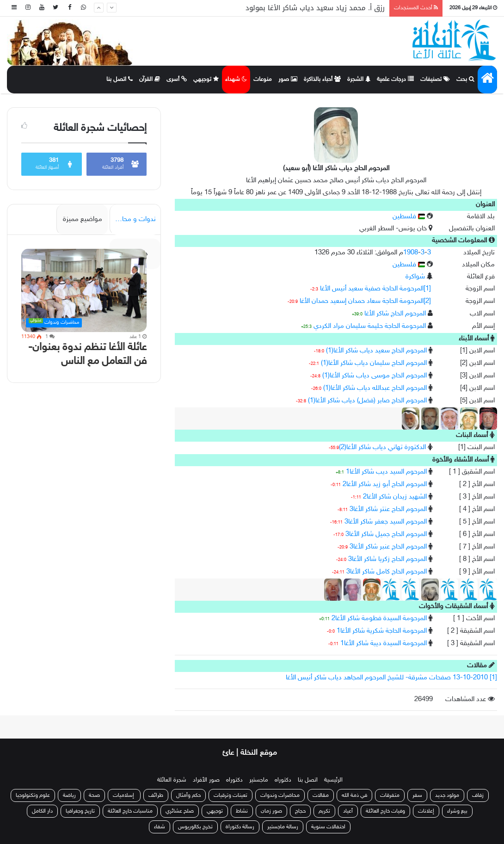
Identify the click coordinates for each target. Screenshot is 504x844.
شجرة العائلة (172, 780)
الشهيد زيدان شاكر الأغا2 (395, 497)
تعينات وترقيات (230, 795)
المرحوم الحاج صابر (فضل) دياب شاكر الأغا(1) (367, 401)
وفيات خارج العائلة (385, 811)
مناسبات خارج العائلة (130, 811)
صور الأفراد (206, 780)
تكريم (324, 811)
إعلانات (426, 811)
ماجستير (259, 780)
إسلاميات (124, 795)
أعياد (348, 811)
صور (288, 80)
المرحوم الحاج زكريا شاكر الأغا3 (387, 559)
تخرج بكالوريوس (195, 827)
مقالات (321, 795)
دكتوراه (283, 780)
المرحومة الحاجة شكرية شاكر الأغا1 (382, 631)
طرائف (156, 795)
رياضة (69, 795)
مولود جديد (447, 795)
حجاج (300, 811)
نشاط (242, 811)
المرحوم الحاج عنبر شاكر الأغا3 (388, 547)
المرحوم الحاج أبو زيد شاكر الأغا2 (385, 484)
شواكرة (415, 277)
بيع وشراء (457, 811)
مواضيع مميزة (83, 219)
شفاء (160, 827)
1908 (411, 253)
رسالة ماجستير (283, 827)
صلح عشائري (180, 811)
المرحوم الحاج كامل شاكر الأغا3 (387, 572)
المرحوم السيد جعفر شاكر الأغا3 (386, 522)
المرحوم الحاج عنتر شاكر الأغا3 (388, 509)
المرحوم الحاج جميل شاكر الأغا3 (386, 534)
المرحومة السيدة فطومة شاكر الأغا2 (379, 619)
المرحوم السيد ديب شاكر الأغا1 (386, 472)
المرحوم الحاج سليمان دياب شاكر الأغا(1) (374, 363)
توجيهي (206, 80)
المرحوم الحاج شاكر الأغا (395, 314)
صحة (94, 795)
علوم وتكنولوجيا (33, 795)
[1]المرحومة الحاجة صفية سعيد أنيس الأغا (375, 289)
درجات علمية (395, 80)
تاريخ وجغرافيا (80, 811)
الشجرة (359, 80)
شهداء (236, 80)
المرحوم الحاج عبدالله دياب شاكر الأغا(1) (375, 388)
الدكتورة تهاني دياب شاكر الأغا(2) (382, 447)
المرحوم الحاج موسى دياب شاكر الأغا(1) (375, 376)
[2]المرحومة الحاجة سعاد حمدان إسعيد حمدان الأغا (365, 301)
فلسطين (409, 217)
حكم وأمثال (188, 795)
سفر (417, 795)
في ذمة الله (354, 795)
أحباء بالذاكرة (322, 80)
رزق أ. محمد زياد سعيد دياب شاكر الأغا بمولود (315, 8)
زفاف (478, 795)
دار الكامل (42, 811)
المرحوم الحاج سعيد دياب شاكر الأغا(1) (376, 351)
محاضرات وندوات (280, 795)
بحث (465, 80)
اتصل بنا (120, 80)
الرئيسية (333, 780)
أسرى (177, 80)
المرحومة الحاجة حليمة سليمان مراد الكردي (370, 326)
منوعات (263, 80)
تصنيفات (435, 80)
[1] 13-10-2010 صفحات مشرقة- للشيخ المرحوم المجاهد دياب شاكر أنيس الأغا (391, 678)
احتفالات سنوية (328, 827)
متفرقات (390, 795)
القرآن (150, 80)
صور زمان (271, 811)
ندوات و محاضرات (133, 219)
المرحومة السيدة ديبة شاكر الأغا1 (384, 644)
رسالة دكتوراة (240, 827)
